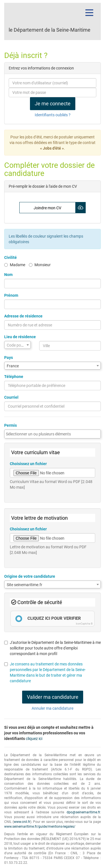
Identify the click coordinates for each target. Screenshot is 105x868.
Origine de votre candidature (30, 576)
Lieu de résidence (20, 337)
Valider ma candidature (53, 697)
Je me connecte (53, 104)
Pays (9, 358)
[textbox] (17, 345)
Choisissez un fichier (28, 464)
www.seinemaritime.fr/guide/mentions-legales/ (40, 827)
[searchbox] (53, 434)
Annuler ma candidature (53, 708)
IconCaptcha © (84, 624)
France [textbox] (13, 366)
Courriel (11, 397)
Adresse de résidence (23, 316)
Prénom (11, 295)
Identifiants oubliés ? (53, 115)
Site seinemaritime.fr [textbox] (25, 585)
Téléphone (14, 377)
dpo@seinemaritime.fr (83, 812)
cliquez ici (34, 739)
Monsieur (40, 265)
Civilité (11, 257)
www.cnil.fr (22, 822)
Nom (8, 275)
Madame (15, 265)
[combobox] (17, 345)
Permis (11, 425)
